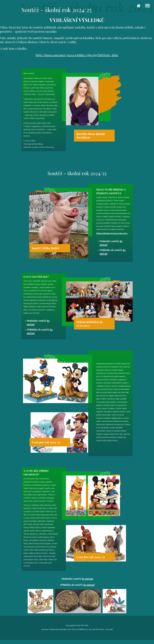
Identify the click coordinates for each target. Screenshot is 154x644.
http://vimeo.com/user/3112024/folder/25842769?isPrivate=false (77, 55)
